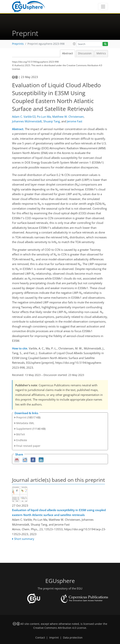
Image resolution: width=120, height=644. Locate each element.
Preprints (18, 44)
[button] (74, 44)
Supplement (24, 429)
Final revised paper (28, 446)
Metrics (101, 53)
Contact (40, 638)
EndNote (22, 440)
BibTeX (21, 434)
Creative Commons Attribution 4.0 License (60, 628)
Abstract (68, 53)
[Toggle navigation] (103, 7)
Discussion (85, 53)
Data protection (73, 638)
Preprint (21, 417)
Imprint (54, 638)
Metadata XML (25, 423)
